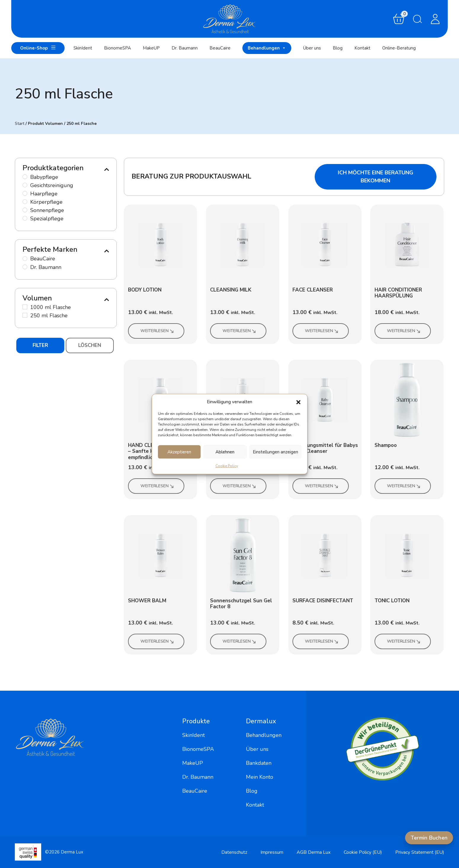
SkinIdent (83, 48)
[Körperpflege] (25, 202)
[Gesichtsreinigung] (25, 185)
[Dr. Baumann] (25, 267)
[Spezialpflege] (25, 218)
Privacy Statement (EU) (420, 852)
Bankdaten (259, 763)
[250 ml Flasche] (25, 315)
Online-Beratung (399, 48)
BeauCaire (220, 48)
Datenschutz (234, 852)
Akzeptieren (179, 452)
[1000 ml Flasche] (25, 307)
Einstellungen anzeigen (275, 452)
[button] (298, 402)
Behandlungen (267, 48)
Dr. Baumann (185, 48)
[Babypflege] (25, 177)
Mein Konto (260, 777)
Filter (40, 345)
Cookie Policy (227, 466)
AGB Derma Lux (314, 852)
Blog (338, 48)
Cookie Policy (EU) (363, 852)
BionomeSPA (117, 48)
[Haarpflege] (25, 193)
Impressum (272, 852)
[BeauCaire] (25, 259)
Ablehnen (225, 452)
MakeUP (151, 48)
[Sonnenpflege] (25, 210)
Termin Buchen (429, 838)
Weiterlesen (157, 331)
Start (20, 124)
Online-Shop (38, 48)
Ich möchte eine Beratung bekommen (376, 177)
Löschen (90, 345)
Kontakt (362, 48)
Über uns (312, 48)
